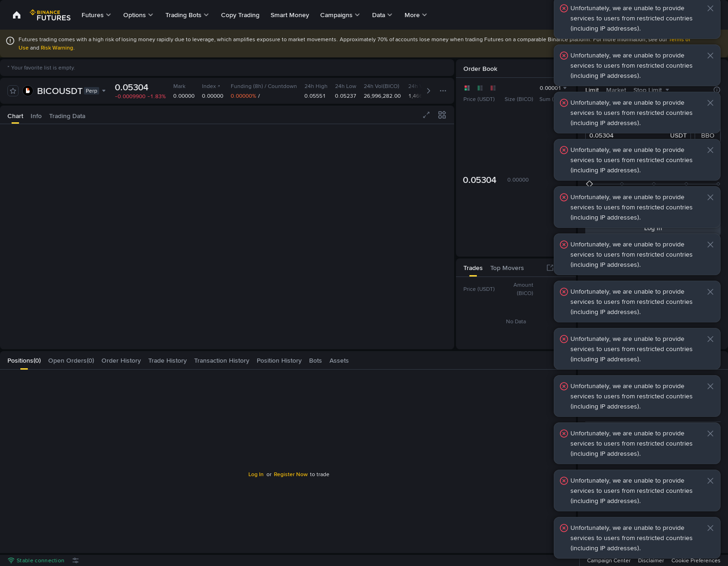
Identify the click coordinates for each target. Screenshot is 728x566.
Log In (256, 474)
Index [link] (211, 86)
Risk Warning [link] (57, 48)
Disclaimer (651, 560)
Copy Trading (240, 15)
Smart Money (290, 15)
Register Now (291, 474)
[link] (17, 15)
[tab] (15, 115)
